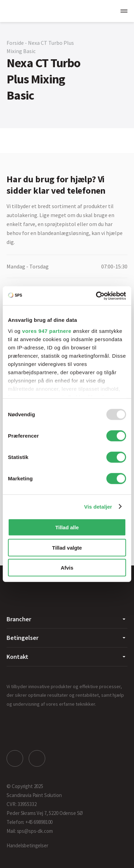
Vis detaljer (98, 506)
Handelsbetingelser (27, 845)
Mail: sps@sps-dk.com (30, 831)
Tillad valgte (67, 547)
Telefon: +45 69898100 (30, 822)
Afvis (67, 568)
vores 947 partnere (47, 331)
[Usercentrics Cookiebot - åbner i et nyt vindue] (96, 296)
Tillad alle (67, 527)
